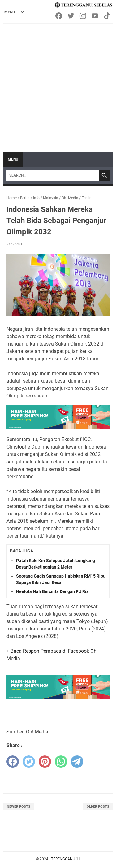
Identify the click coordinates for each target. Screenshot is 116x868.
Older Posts (98, 807)
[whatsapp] (61, 762)
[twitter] (29, 762)
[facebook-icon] (59, 16)
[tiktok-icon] (107, 16)
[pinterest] (45, 762)
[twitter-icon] (71, 16)
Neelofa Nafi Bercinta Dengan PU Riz (52, 591)
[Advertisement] (58, 85)
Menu (13, 159)
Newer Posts (19, 807)
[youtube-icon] (95, 16)
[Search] (52, 175)
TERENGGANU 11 (66, 859)
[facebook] (13, 762)
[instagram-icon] (83, 16)
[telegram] (77, 762)
